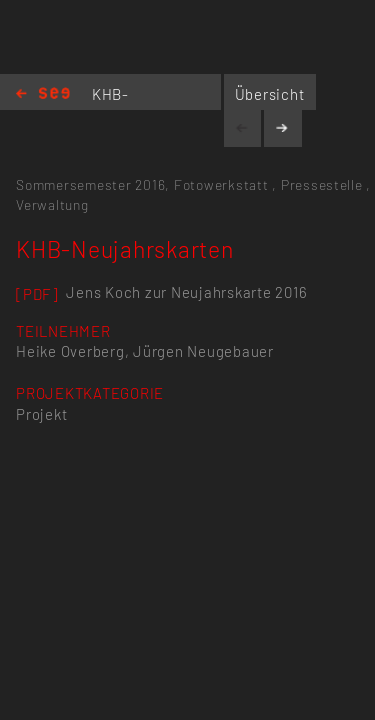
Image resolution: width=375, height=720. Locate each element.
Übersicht (270, 94)
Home (43, 94)
